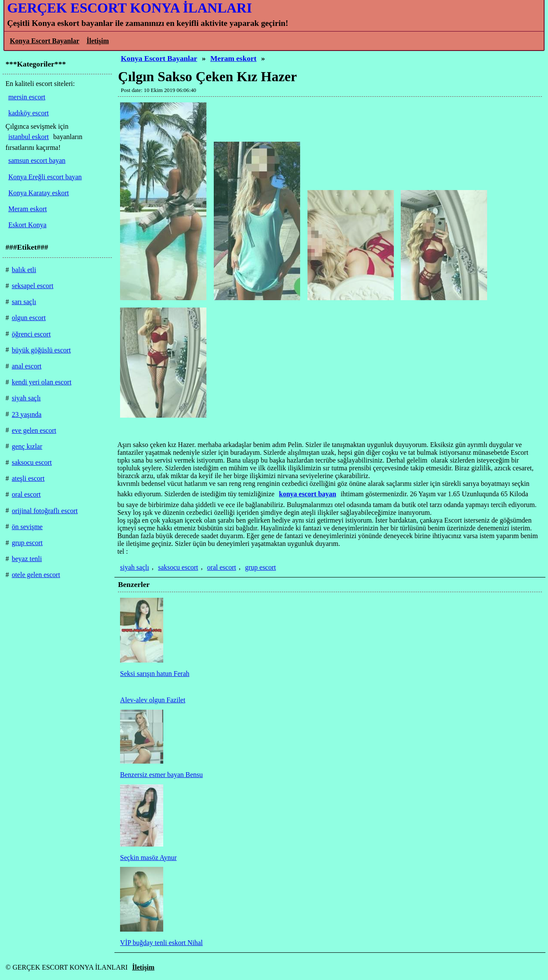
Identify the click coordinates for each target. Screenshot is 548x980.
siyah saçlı (135, 567)
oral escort (222, 567)
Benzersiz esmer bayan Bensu (161, 775)
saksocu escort (178, 567)
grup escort (260, 567)
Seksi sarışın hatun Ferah (155, 674)
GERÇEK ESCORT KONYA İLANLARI (129, 8)
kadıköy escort (29, 113)
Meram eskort (233, 58)
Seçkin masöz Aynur (148, 858)
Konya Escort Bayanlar (45, 41)
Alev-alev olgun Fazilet (153, 700)
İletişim (98, 41)
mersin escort (27, 97)
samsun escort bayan (37, 160)
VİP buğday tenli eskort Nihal (161, 943)
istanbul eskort (29, 137)
